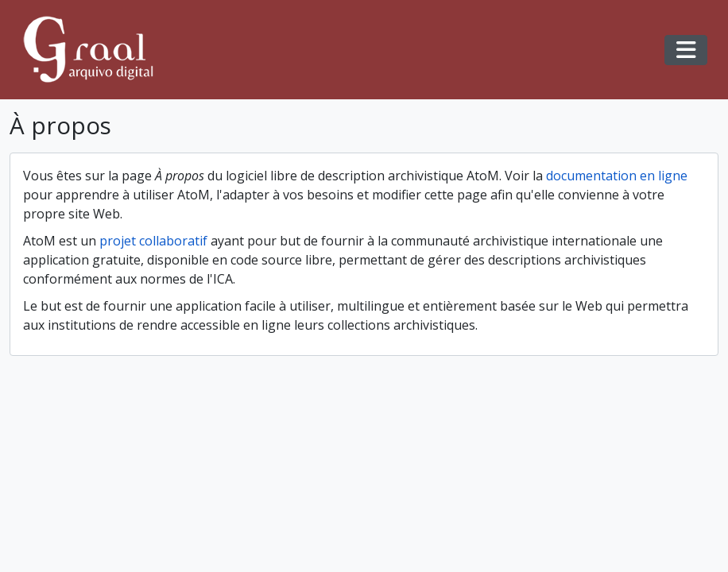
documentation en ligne (617, 176)
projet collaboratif (153, 241)
